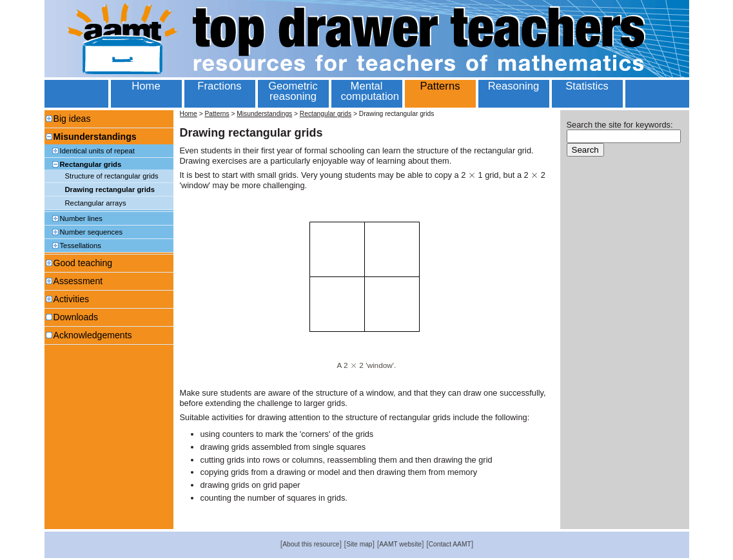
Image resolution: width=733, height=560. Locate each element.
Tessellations (81, 246)
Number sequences (92, 232)
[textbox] (472, 175)
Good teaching (83, 263)
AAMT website (400, 544)
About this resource (311, 544)
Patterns (217, 114)
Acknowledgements (93, 335)
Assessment (78, 281)
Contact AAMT (450, 544)
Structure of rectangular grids (112, 176)
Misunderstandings (95, 137)
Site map (359, 544)
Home (189, 114)
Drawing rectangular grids (110, 189)
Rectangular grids (91, 164)
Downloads (76, 317)
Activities (72, 299)
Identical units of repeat (97, 151)
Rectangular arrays (96, 203)
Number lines (81, 218)
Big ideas (72, 119)
